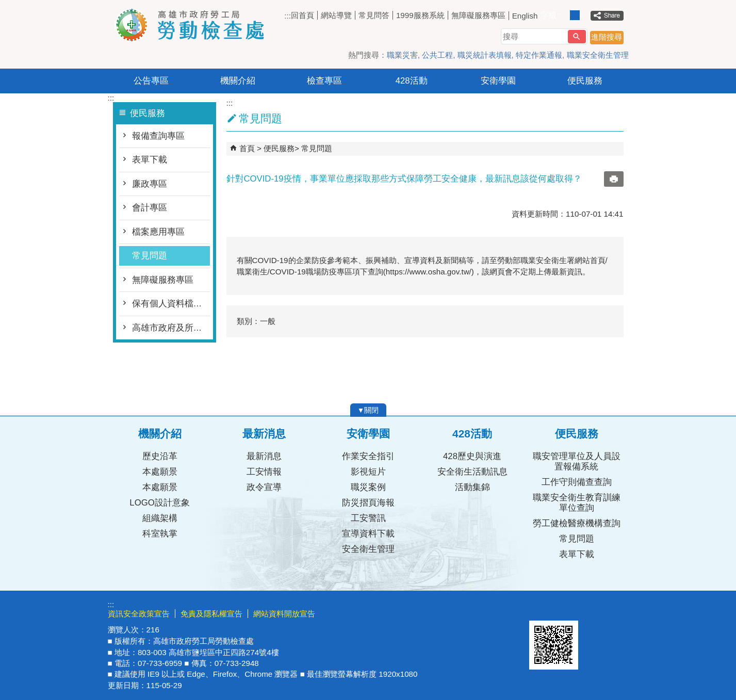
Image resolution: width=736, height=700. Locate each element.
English (525, 16)
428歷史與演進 (472, 456)
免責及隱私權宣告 (211, 614)
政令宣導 (264, 487)
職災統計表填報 (485, 55)
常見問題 (150, 256)
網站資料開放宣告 (284, 614)
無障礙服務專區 (478, 15)
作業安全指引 (368, 456)
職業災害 (402, 55)
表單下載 (150, 160)
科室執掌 (160, 534)
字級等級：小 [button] (564, 15)
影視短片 (368, 472)
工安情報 (264, 472)
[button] (577, 37)
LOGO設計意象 (159, 503)
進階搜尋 (607, 37)
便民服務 (585, 81)
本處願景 (160, 472)
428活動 (412, 81)
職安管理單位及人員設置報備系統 (577, 461)
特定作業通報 (539, 55)
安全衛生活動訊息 (472, 472)
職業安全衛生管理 (598, 55)
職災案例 (368, 487)
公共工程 (437, 55)
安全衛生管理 (368, 549)
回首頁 (302, 15)
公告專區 (151, 81)
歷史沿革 (160, 456)
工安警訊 (368, 518)
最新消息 (264, 456)
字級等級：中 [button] (575, 15)
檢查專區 (324, 81)
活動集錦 (472, 487)
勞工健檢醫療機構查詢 (577, 523)
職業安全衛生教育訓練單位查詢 (577, 503)
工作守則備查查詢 (577, 482)
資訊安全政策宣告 (139, 614)
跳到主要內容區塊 (5, 5)
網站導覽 (336, 15)
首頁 (247, 148)
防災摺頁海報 (368, 503)
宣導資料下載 (368, 534)
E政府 (540, 607)
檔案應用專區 (158, 232)
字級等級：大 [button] (586, 15)
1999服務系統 (420, 15)
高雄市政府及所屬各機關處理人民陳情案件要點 (171, 328)
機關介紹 (238, 81)
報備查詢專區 (158, 136)
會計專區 (150, 208)
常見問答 (374, 15)
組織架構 (160, 518)
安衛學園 (498, 81)
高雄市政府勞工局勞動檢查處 (195, 25)
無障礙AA (591, 608)
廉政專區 (150, 184)
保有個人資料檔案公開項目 (171, 304)
